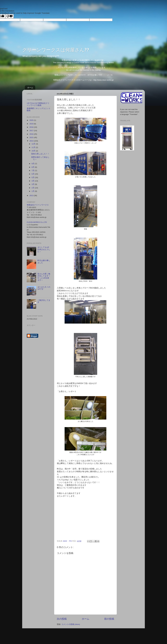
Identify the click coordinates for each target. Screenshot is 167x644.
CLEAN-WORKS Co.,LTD (37, 222)
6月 (33, 174)
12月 (34, 144)
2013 (32, 196)
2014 (32, 141)
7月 (33, 171)
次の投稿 (62, 619)
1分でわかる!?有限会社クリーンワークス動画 (38, 104)
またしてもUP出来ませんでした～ (44, 249)
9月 (33, 164)
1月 (33, 191)
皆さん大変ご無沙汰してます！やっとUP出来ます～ (44, 277)
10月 (34, 151)
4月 (33, 181)
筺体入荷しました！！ (40, 154)
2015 (32, 137)
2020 (32, 120)
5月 (33, 177)
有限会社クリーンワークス (38, 205)
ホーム (30, 88)
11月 (34, 147)
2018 (32, 127)
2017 (32, 131)
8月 (33, 167)
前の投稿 (109, 619)
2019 (32, 124)
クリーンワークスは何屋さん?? (56, 50)
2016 (32, 134)
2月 (33, 188)
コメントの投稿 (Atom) (71, 624)
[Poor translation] (10, 16)
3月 (33, 184)
